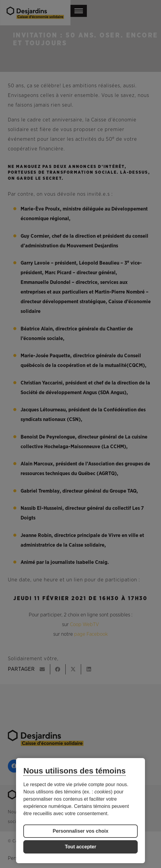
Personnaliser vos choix (80, 831)
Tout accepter (80, 847)
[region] (80, 811)
